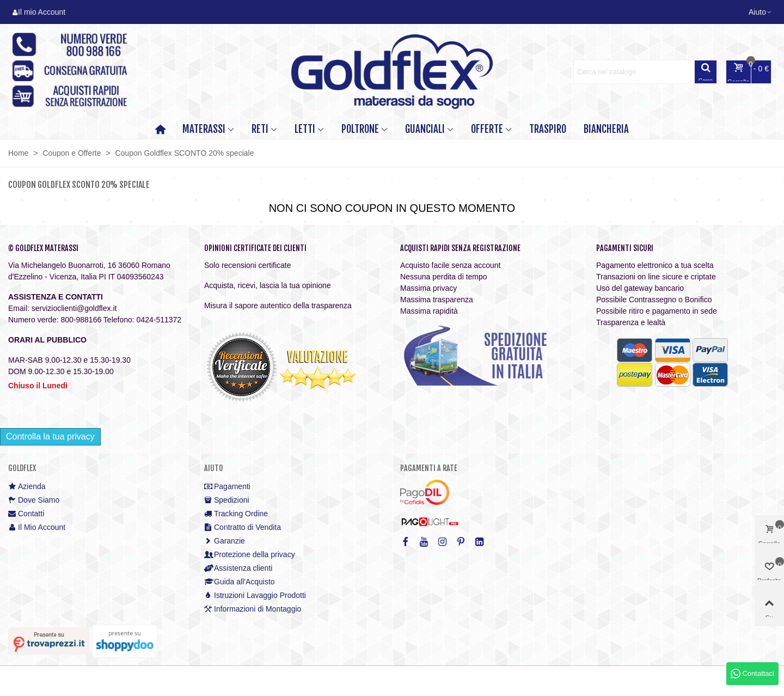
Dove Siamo (34, 500)
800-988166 (81, 320)
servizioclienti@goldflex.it (74, 308)
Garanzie (225, 541)
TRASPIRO (548, 129)
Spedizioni (227, 500)
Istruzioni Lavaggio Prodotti (255, 596)
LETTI (305, 129)
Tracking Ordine (236, 514)
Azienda (27, 487)
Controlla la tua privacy (50, 436)
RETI (260, 129)
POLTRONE (360, 129)
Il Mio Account (37, 527)
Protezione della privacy (250, 555)
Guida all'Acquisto (240, 582)
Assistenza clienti (238, 568)
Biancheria (606, 129)
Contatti (26, 514)
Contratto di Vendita (243, 527)
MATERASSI (204, 129)
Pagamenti (227, 487)
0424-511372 (159, 320)
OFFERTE (487, 129)
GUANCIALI (425, 129)
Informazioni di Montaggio (253, 609)
